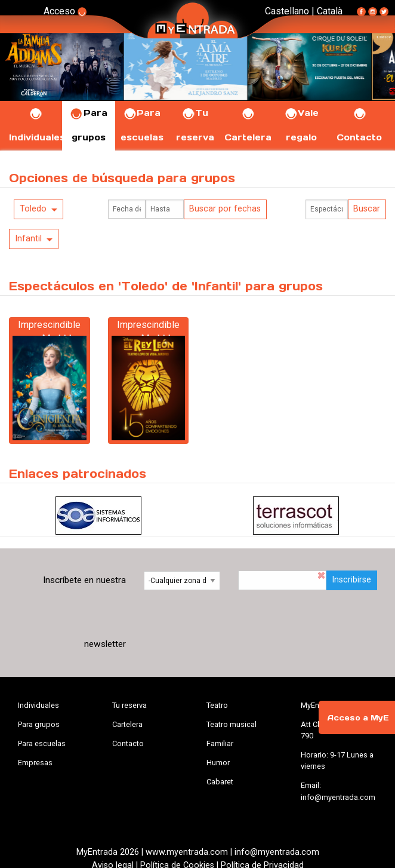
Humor (218, 763)
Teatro (217, 705)
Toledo (33, 209)
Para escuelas (42, 743)
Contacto (128, 743)
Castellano (287, 11)
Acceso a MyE (358, 718)
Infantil (28, 239)
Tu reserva (129, 705)
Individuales (38, 705)
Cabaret (220, 782)
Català (330, 11)
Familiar (220, 743)
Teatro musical (232, 724)
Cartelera (127, 724)
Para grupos (39, 724)
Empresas (35, 763)
